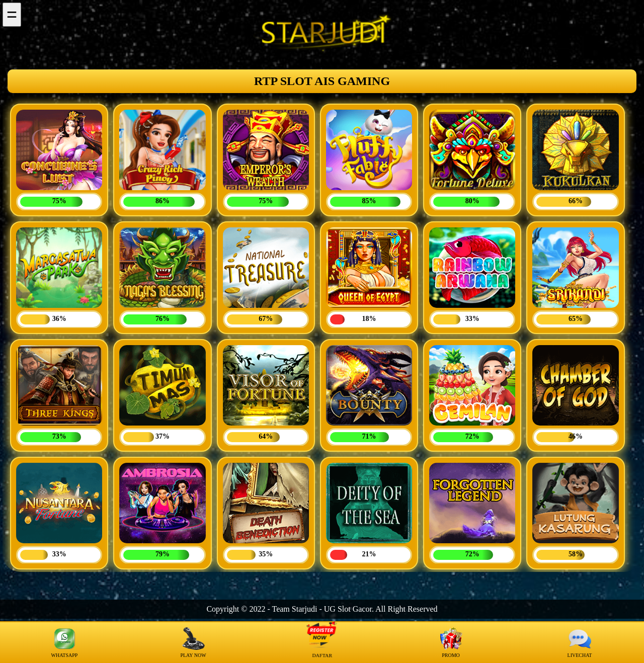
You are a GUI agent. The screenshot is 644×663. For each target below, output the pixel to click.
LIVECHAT (580, 643)
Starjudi (305, 609)
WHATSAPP (65, 643)
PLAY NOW (193, 643)
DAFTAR (322, 643)
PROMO (451, 643)
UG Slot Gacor (348, 609)
